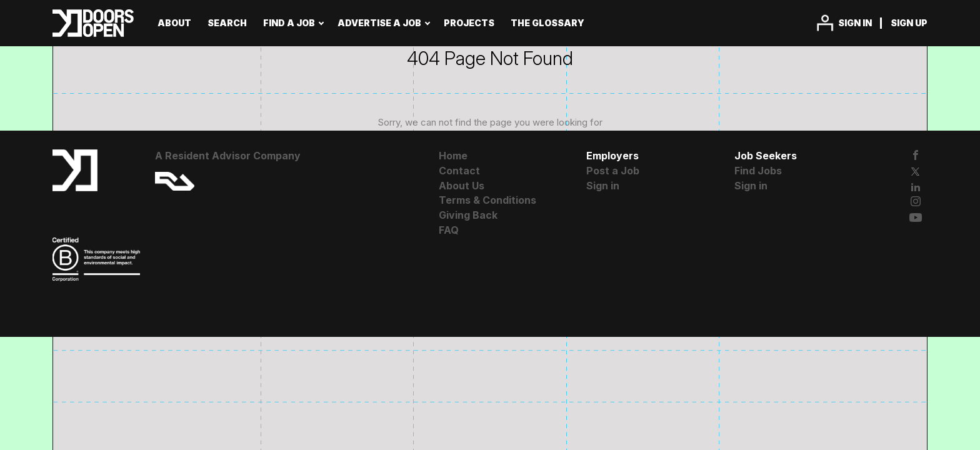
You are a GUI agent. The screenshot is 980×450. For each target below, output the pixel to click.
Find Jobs (758, 171)
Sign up (909, 23)
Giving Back (468, 215)
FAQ (449, 230)
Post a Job (613, 171)
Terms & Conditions (487, 200)
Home (453, 156)
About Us (462, 186)
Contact (459, 171)
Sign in (855, 23)
